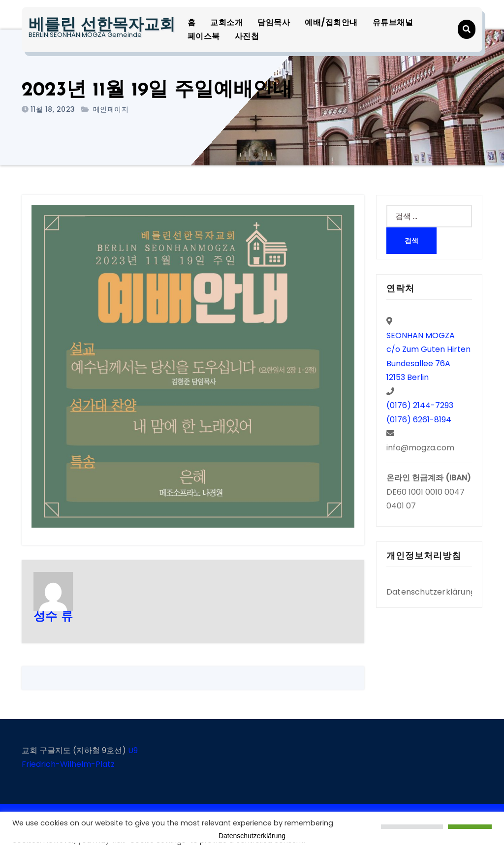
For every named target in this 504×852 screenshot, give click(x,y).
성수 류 (53, 617)
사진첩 (248, 36)
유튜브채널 (394, 22)
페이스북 (204, 36)
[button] (466, 29)
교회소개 (227, 22)
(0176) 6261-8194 (419, 420)
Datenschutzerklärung (431, 592)
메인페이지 (111, 109)
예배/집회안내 (332, 22)
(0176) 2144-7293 (420, 405)
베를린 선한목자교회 (102, 26)
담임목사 (275, 22)
